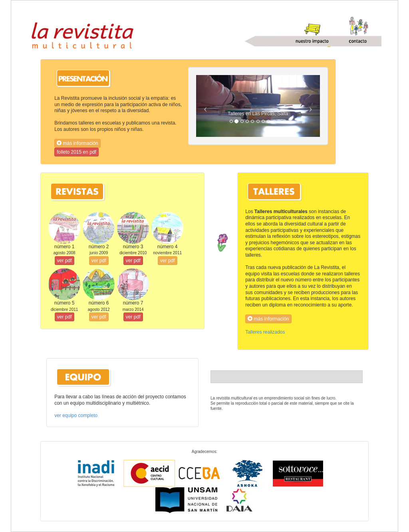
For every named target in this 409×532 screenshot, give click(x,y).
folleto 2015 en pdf (76, 152)
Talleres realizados (265, 332)
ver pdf (65, 261)
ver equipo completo (76, 415)
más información (77, 143)
